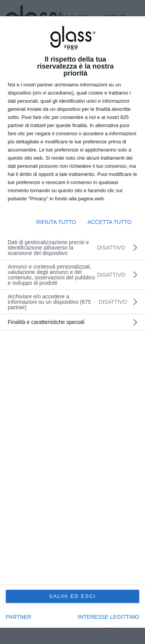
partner (19, 617)
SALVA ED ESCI (72, 596)
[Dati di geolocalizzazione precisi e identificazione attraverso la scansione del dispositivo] (72, 248)
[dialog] (72, 322)
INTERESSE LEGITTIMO (108, 617)
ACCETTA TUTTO (109, 222)
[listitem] (72, 302)
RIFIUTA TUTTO (56, 222)
